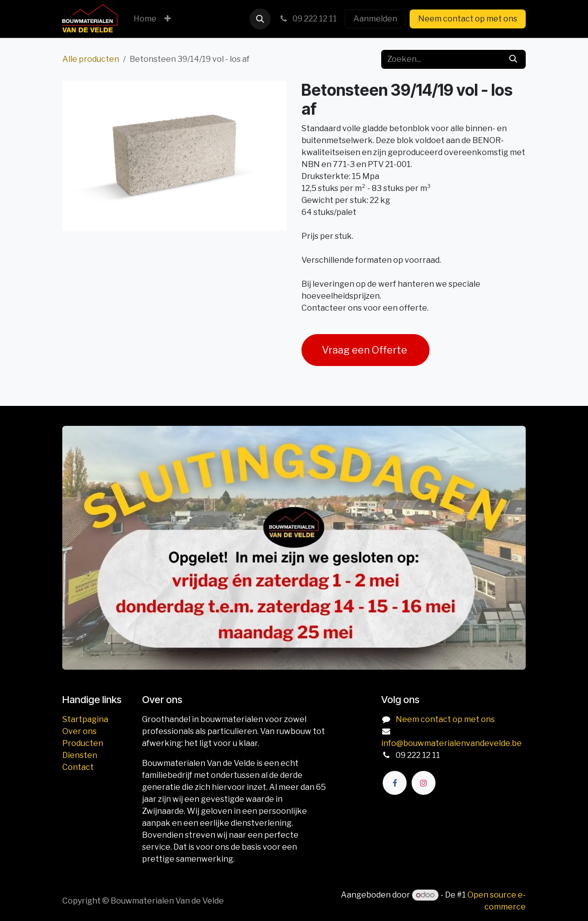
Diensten (80, 755)
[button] (260, 19)
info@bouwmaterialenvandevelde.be (451, 743)
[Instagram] (424, 783)
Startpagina (85, 719)
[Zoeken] (513, 59)
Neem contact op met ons (468, 19)
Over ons (79, 731)
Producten (83, 743)
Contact (78, 767)
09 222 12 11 (308, 19)
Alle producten (91, 59)
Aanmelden (375, 19)
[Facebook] (395, 783)
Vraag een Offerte (366, 350)
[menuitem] (145, 19)
